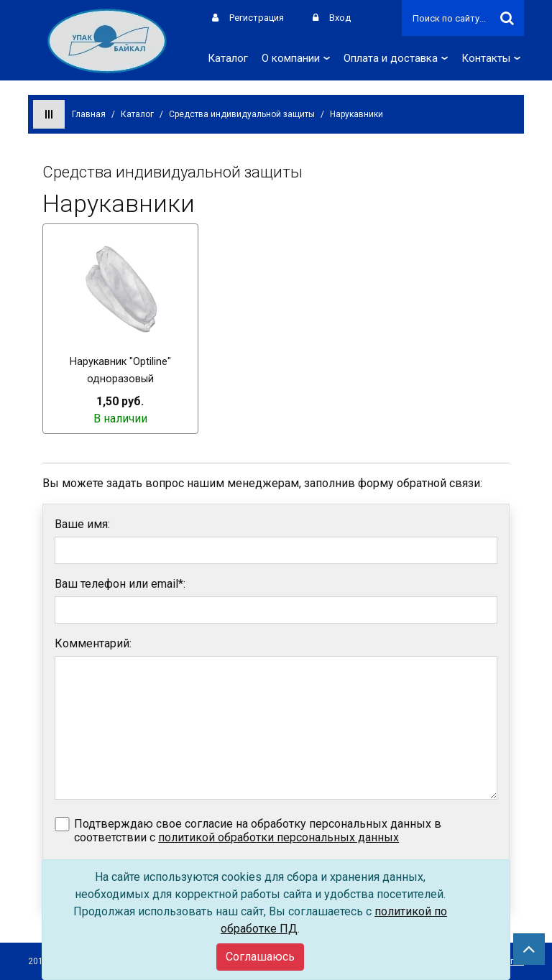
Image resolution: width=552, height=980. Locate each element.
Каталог (228, 58)
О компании (296, 58)
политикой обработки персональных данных (279, 837)
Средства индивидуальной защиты (242, 114)
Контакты (491, 58)
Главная (89, 114)
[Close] (260, 957)
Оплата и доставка (396, 58)
